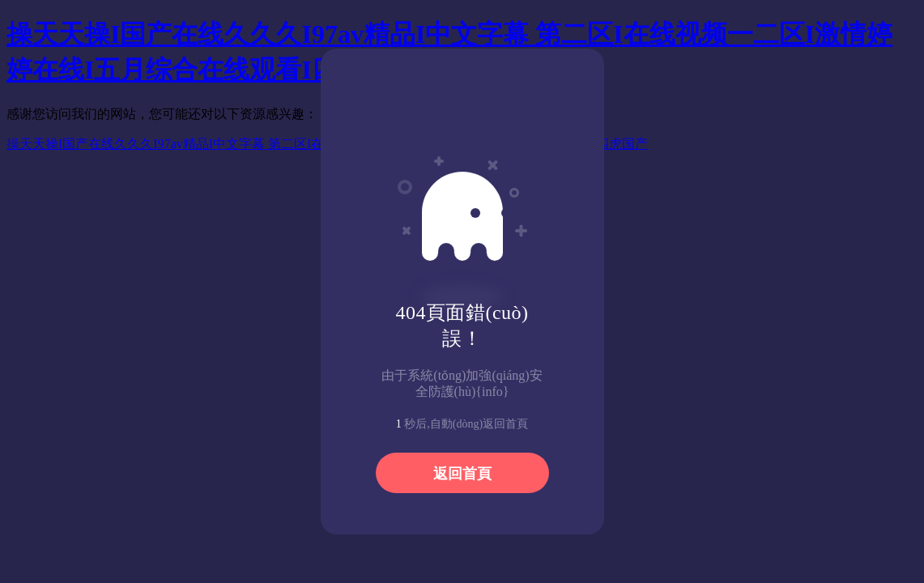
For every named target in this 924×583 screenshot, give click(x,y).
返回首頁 (462, 474)
